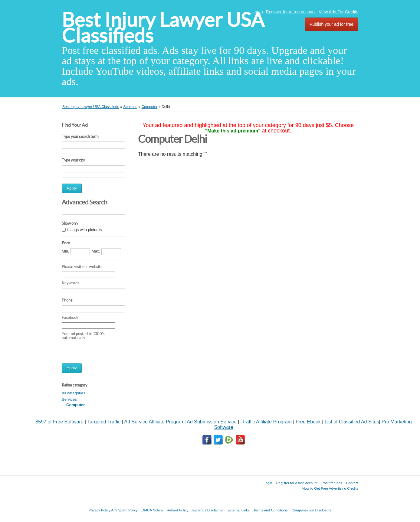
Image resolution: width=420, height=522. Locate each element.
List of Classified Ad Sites (352, 422)
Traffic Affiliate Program (267, 422)
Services (69, 399)
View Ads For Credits (339, 12)
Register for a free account (291, 12)
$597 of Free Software (59, 422)
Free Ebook (308, 422)
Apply (72, 188)
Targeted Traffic (104, 422)
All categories (74, 393)
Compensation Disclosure (311, 510)
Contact (352, 483)
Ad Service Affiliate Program (154, 422)
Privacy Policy (99, 510)
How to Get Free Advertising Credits (330, 488)
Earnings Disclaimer (208, 510)
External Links (239, 510)
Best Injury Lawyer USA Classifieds (163, 28)
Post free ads (332, 483)
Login (258, 12)
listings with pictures (84, 230)
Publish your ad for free (331, 24)
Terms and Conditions (271, 510)
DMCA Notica (152, 510)
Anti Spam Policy (124, 510)
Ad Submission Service (212, 422)
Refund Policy (178, 510)
